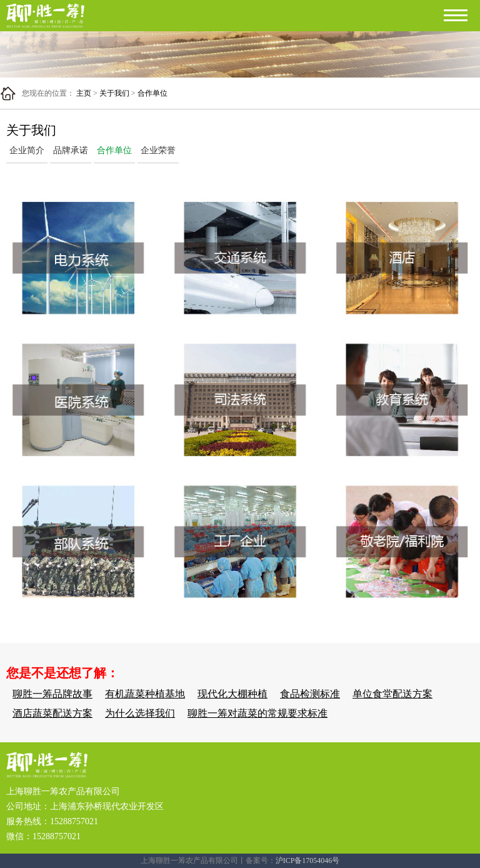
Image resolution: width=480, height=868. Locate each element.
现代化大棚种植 (232, 694)
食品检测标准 (310, 694)
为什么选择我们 (140, 713)
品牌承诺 (71, 150)
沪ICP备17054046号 (308, 860)
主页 (84, 93)
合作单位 (152, 93)
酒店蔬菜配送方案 (52, 713)
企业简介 (27, 150)
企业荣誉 (158, 150)
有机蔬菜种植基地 (145, 694)
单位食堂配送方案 (392, 694)
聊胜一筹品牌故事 (52, 694)
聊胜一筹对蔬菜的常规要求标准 (257, 713)
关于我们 (114, 93)
